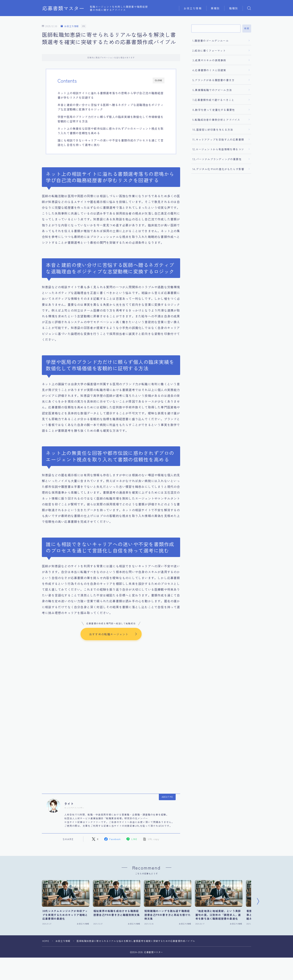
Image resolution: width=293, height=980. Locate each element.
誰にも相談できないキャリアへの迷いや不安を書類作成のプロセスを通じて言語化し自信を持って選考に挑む (111, 142)
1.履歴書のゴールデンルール (211, 41)
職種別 (234, 8)
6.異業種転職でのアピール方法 (212, 90)
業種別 (215, 8)
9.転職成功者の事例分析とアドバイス (216, 120)
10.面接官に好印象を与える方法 (213, 130)
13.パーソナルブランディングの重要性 (217, 159)
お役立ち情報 (193, 8)
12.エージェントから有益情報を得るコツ (218, 149)
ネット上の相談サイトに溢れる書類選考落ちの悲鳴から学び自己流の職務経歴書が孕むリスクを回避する (111, 95)
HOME (46, 941)
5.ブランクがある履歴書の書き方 (213, 80)
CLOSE (159, 80)
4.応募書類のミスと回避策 (209, 70)
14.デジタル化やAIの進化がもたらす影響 (218, 169)
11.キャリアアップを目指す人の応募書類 (218, 139)
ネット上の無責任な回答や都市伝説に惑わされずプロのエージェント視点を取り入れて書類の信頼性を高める (111, 131)
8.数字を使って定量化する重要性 (214, 110)
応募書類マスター (63, 8)
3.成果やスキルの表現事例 (209, 60)
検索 (247, 28)
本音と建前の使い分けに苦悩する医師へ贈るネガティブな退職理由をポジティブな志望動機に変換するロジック (111, 107)
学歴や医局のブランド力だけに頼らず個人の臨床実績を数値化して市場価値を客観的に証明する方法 (111, 119)
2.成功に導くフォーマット (209, 50)
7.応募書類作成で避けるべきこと (213, 100)
